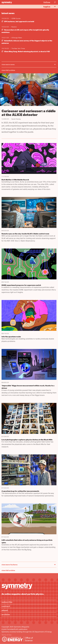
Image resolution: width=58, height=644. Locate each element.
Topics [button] (50, 7)
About (5, 610)
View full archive (8, 70)
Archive (6, 614)
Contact (6, 606)
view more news (8, 64)
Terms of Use (7, 635)
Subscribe (7, 602)
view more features (10, 565)
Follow (47, 2)
